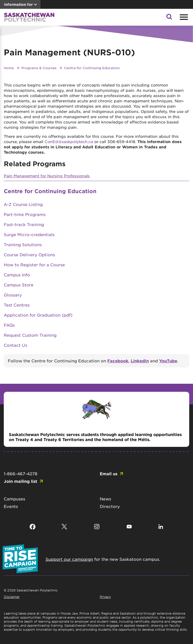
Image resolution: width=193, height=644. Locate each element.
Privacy (105, 597)
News (105, 499)
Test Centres (17, 305)
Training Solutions (23, 244)
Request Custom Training (30, 335)
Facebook (118, 361)
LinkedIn (140, 361)
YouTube (168, 361)
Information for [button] (18, 4)
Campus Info (17, 275)
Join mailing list (20, 481)
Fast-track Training (24, 224)
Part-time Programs (25, 214)
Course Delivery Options (29, 254)
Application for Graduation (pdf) (38, 315)
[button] (169, 18)
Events (11, 506)
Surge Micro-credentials (29, 234)
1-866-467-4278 (21, 474)
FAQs (9, 325)
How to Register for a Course (34, 265)
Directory (110, 506)
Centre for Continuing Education (92, 68)
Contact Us (15, 345)
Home (9, 68)
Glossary (13, 295)
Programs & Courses (39, 68)
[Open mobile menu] (183, 17)
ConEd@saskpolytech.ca (69, 141)
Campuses (14, 499)
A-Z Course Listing (23, 204)
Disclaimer (12, 597)
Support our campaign (69, 559)
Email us (109, 474)
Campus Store (19, 285)
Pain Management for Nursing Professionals (47, 176)
